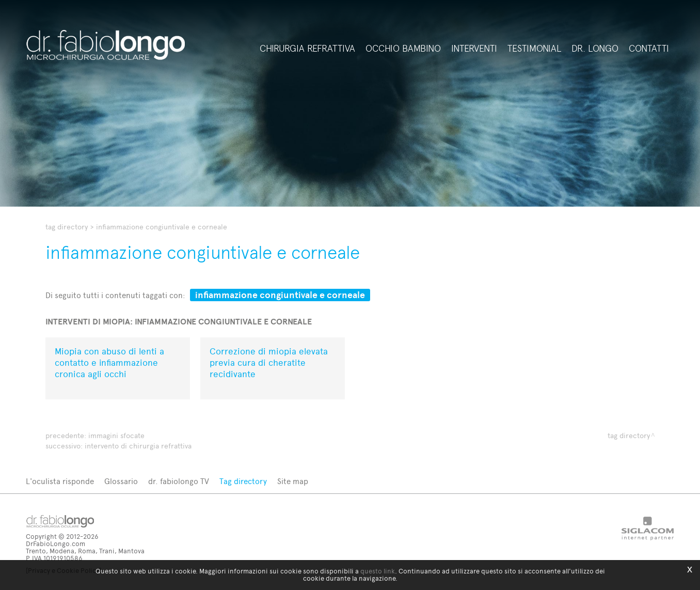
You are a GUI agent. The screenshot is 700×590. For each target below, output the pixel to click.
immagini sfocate (116, 436)
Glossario (121, 482)
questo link (378, 571)
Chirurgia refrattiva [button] (307, 49)
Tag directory (67, 227)
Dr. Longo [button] (595, 49)
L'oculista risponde (60, 482)
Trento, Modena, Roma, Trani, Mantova (85, 551)
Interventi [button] (474, 49)
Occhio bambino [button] (403, 49)
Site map (293, 482)
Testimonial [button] (534, 49)
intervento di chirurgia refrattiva (138, 446)
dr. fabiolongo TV (179, 482)
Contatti (649, 49)
